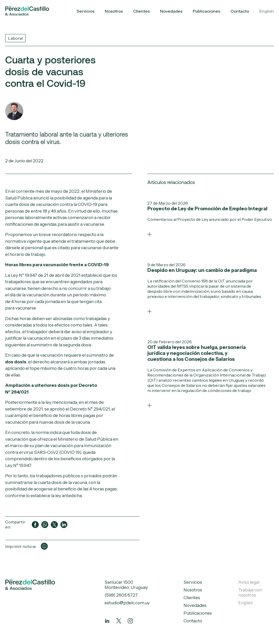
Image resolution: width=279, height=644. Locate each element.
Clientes (141, 11)
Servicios (86, 11)
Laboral (15, 38)
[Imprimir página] (44, 546)
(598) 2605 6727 (121, 595)
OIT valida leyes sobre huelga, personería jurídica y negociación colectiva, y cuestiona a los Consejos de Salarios (197, 353)
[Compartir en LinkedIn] (64, 525)
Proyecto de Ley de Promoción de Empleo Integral (207, 209)
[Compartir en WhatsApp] (45, 525)
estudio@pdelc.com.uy (127, 603)
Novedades (171, 11)
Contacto (240, 11)
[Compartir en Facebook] (35, 525)
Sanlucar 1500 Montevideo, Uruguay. (127, 585)
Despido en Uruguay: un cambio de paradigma (202, 270)
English (267, 11)
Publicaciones (206, 11)
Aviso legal (249, 582)
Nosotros (114, 11)
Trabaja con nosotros (250, 592)
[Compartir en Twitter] (54, 525)
